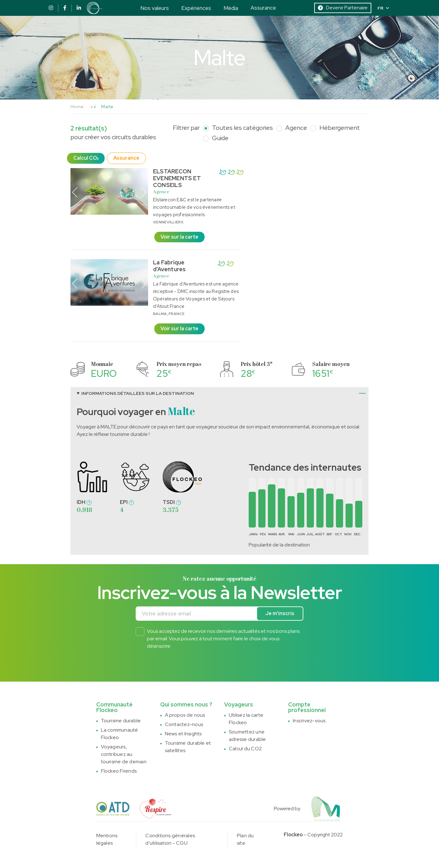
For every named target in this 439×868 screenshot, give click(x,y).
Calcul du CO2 (245, 749)
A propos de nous (185, 715)
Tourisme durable (121, 721)
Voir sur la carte (179, 237)
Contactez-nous (184, 724)
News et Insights (183, 734)
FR (383, 8)
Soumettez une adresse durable (247, 736)
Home (77, 107)
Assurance (263, 8)
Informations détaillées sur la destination (138, 393)
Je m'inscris (280, 613)
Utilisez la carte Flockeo (246, 719)
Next (144, 192)
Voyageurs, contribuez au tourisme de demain (124, 754)
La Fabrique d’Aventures (169, 266)
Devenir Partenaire (343, 8)
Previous (75, 192)
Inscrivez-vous (309, 721)
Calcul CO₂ (86, 158)
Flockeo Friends (119, 771)
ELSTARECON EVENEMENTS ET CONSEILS (177, 178)
